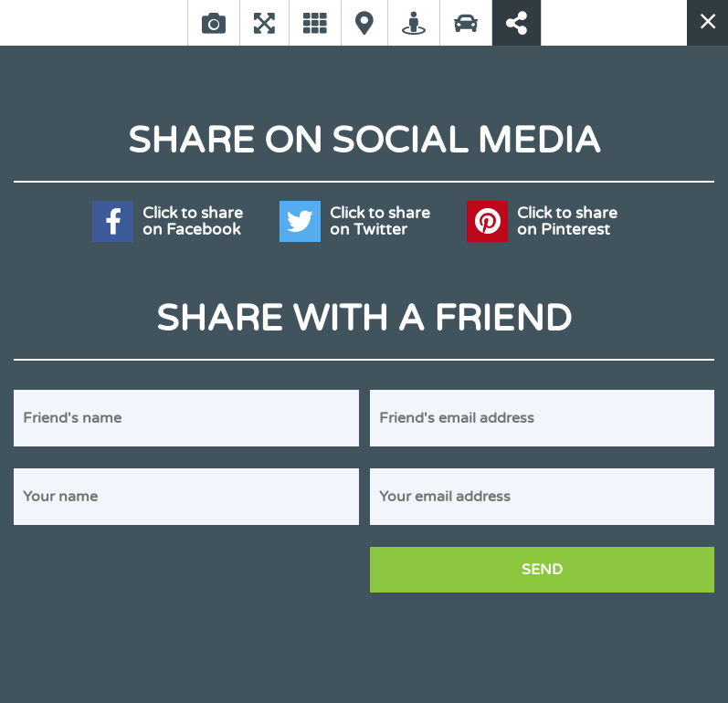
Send (542, 570)
